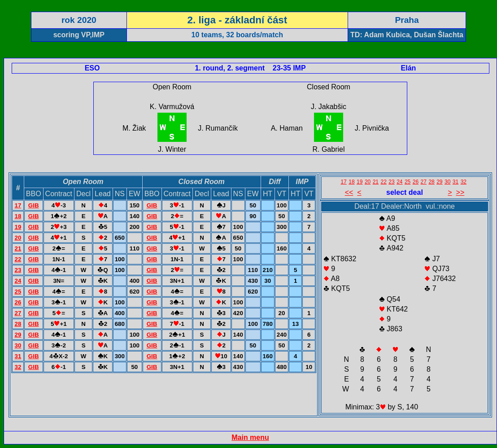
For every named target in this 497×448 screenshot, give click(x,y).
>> (460, 192)
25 (18, 292)
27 (18, 313)
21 (18, 248)
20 (18, 238)
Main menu (250, 437)
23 (18, 270)
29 (18, 335)
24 (18, 281)
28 (18, 324)
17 (18, 205)
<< (349, 192)
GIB (34, 205)
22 (18, 259)
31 (18, 356)
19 (18, 227)
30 (18, 345)
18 (18, 216)
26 (18, 302)
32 (18, 367)
